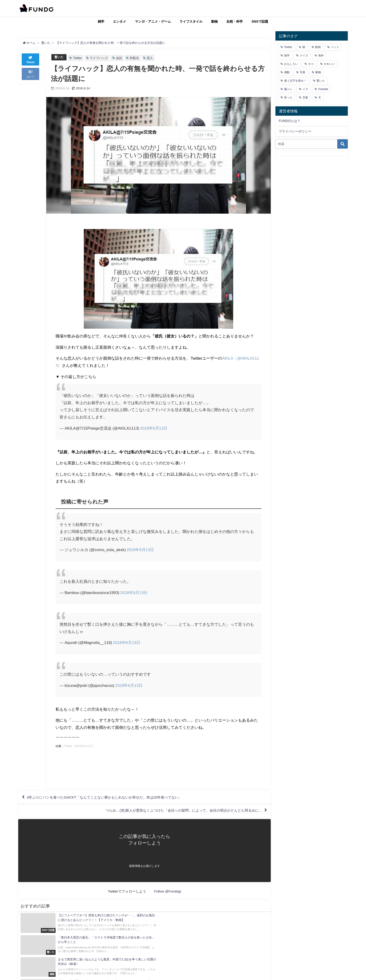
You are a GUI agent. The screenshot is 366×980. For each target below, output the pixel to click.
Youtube (323, 89)
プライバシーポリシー (295, 131)
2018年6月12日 (154, 428)
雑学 (101, 21)
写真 (303, 72)
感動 (287, 72)
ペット (335, 47)
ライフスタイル (191, 21)
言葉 (305, 97)
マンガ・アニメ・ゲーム (153, 21)
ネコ (311, 64)
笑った (288, 97)
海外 (321, 56)
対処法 (134, 58)
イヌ (305, 89)
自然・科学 (235, 21)
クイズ (304, 56)
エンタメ (120, 21)
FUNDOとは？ (290, 121)
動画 (318, 47)
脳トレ (288, 89)
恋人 (150, 58)
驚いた (59, 57)
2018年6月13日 (140, 550)
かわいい (329, 64)
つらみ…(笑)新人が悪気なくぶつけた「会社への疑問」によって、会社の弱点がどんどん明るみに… (179, 811)
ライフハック (99, 58)
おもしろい (291, 64)
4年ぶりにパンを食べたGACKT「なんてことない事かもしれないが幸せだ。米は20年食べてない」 (109, 797)
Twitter (77, 58)
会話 (119, 58)
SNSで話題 (260, 21)
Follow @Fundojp (168, 892)
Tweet (31, 59)
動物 (215, 21)
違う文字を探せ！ (295, 81)
